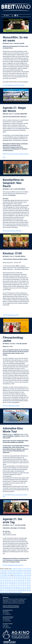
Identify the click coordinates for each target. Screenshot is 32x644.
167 (30, 584)
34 (27, 570)
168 (1, 586)
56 (30, 572)
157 (8, 584)
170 (5, 586)
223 (30, 591)
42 (8, 572)
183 (3, 587)
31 (23, 570)
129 (8, 580)
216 (14, 591)
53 (26, 572)
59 (4, 574)
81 (7, 575)
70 (21, 574)
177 (21, 586)
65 (13, 574)
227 (8, 592)
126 (1, 580)
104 (15, 577)
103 (12, 577)
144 (10, 582)
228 (10, 592)
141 (3, 582)
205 (21, 589)
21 (7, 570)
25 (13, 570)
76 (30, 574)
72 (24, 574)
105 (17, 577)
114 (5, 579)
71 (23, 574)
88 (18, 575)
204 (19, 589)
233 (21, 592)
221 (25, 591)
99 (4, 577)
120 (19, 579)
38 (2, 572)
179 (25, 586)
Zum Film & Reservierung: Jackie (11, 406)
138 (27, 580)
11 (22, 569)
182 (1, 587)
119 (16, 579)
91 (23, 575)
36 (30, 570)
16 (30, 569)
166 (27, 584)
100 (6, 577)
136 (23, 580)
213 (8, 591)
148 (19, 582)
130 (10, 580)
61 (7, 574)
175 (16, 586)
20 (5, 570)
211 (3, 591)
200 (10, 589)
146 (14, 582)
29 (19, 570)
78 (2, 575)
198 (5, 589)
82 (8, 575)
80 (5, 575)
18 (2, 570)
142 (5, 582)
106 (19, 577)
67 (16, 574)
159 (12, 584)
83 (10, 575)
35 (29, 570)
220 (23, 591)
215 (12, 591)
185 (8, 587)
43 (10, 572)
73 (26, 574)
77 (1, 575)
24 (12, 570)
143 (8, 582)
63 (10, 574)
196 (1, 589)
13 (25, 569)
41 (7, 572)
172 (10, 586)
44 (12, 572)
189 (16, 587)
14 (27, 569)
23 (10, 570)
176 (19, 586)
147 (16, 582)
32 (24, 570)
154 (1, 584)
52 (24, 572)
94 (27, 575)
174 (14, 586)
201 (12, 589)
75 (29, 574)
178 (23, 586)
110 (28, 577)
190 (19, 587)
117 (12, 579)
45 (13, 572)
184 (5, 587)
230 (14, 592)
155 (3, 584)
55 (29, 572)
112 (1, 579)
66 (15, 574)
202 (14, 589)
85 (13, 575)
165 (25, 584)
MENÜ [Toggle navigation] (9, 16)
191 (21, 587)
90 (21, 575)
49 (19, 572)
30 (21, 570)
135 (21, 580)
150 (23, 582)
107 (21, 577)
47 (16, 572)
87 (16, 575)
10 (21, 569)
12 (24, 569)
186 (10, 587)
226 (5, 592)
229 (12, 592)
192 (23, 587)
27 (16, 570)
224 (1, 592)
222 (27, 591)
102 (10, 577)
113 (3, 579)
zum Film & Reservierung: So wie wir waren (14, 85)
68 (18, 574)
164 (23, 584)
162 (19, 584)
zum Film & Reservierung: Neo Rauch (12, 231)
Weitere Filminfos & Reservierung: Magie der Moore (16, 154)
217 (16, 591)
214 (10, 591)
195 (30, 587)
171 (8, 586)
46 (15, 572)
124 (27, 579)
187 (12, 587)
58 (2, 574)
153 (30, 582)
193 (25, 587)
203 (16, 589)
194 (27, 587)
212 (5, 591)
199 (8, 589)
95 (29, 575)
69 (19, 574)
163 (21, 584)
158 (10, 584)
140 (1, 582)
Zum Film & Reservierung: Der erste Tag (13, 565)
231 (16, 592)
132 (14, 580)
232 (19, 592)
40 (5, 572)
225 (3, 592)
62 (8, 574)
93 (26, 575)
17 (1, 570)
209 (30, 589)
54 (27, 572)
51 (23, 572)
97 (1, 577)
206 (23, 589)
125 (30, 579)
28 (18, 570)
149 (21, 582)
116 (10, 579)
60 (5, 574)
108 (23, 577)
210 (1, 591)
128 (5, 580)
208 (27, 589)
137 (25, 580)
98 (2, 577)
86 (15, 575)
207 (25, 589)
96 (30, 575)
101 (8, 577)
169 (3, 586)
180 (27, 586)
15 (28, 569)
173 (12, 586)
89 (19, 575)
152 (27, 582)
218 (19, 591)
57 (1, 574)
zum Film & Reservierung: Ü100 (11, 315)
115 (8, 579)
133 (16, 580)
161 (16, 584)
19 (4, 570)
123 (25, 579)
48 (18, 572)
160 (14, 584)
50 (21, 572)
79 (4, 575)
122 (23, 579)
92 (24, 575)
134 (19, 580)
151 (25, 582)
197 (3, 589)
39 (4, 572)
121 (21, 579)
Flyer (4, 157)
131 (12, 580)
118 (14, 579)
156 (5, 584)
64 (12, 574)
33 (26, 570)
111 (30, 577)
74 (27, 574)
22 (8, 570)
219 (21, 591)
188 (14, 587)
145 (12, 582)
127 (3, 580)
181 (30, 586)
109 (25, 577)
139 (30, 580)
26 (15, 570)
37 (1, 572)
